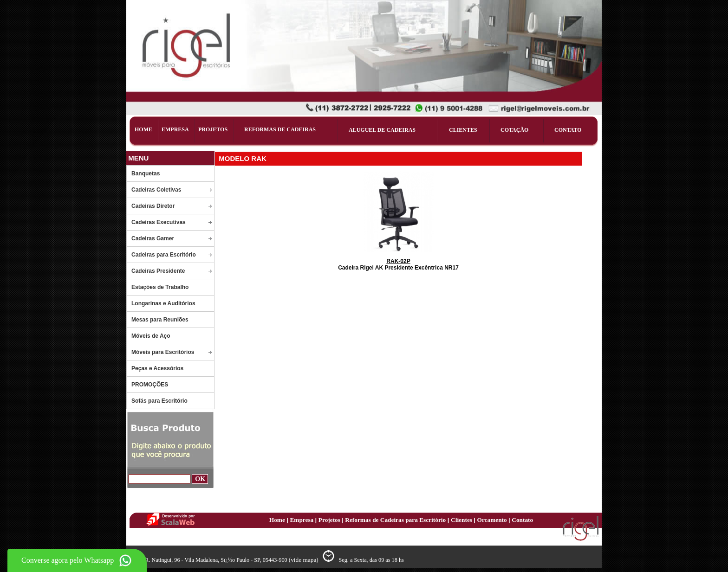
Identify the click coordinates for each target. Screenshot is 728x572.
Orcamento (493, 520)
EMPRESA (175, 129)
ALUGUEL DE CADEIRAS (382, 130)
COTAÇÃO (514, 130)
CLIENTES (463, 130)
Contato (522, 520)
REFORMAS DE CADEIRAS (280, 129)
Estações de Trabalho (160, 287)
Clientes (462, 520)
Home (278, 520)
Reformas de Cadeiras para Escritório (395, 520)
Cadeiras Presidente (158, 271)
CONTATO (568, 130)
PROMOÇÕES (150, 385)
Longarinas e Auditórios (163, 303)
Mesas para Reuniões (160, 320)
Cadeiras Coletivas (156, 190)
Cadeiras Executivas (159, 222)
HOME (143, 129)
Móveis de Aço (151, 336)
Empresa (302, 520)
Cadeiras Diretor (153, 206)
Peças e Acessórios (157, 368)
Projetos (330, 520)
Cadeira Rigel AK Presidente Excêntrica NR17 (398, 264)
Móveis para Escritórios (163, 352)
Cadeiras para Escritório (164, 255)
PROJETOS (213, 129)
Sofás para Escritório (159, 401)
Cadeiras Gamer (153, 238)
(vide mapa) (304, 560)
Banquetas (146, 174)
